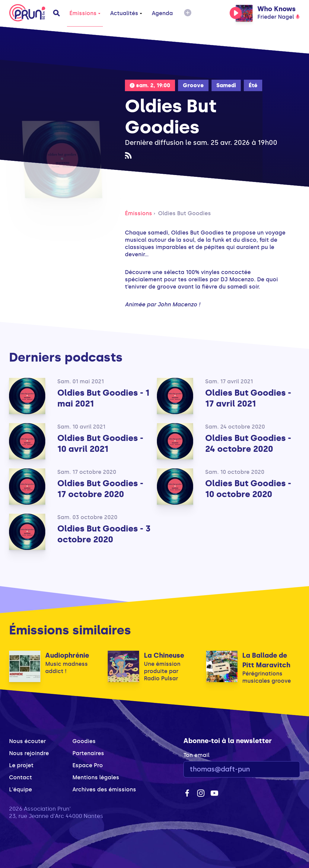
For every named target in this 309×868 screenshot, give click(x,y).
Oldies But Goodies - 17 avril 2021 (248, 398)
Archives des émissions (104, 790)
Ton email (196, 755)
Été (253, 85)
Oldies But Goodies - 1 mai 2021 (103, 398)
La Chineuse (164, 655)
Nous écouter (27, 741)
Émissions (85, 13)
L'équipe (21, 790)
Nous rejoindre (29, 753)
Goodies (84, 741)
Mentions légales (96, 777)
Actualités (126, 13)
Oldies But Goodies (185, 213)
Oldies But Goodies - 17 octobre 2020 (100, 489)
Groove (193, 85)
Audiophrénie (67, 655)
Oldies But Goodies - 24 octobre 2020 (248, 444)
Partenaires (88, 753)
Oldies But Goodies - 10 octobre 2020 (248, 489)
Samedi (226, 85)
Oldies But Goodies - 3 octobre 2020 (104, 534)
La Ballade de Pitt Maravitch (266, 660)
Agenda (162, 13)
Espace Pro (88, 765)
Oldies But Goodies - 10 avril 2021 (100, 444)
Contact (21, 777)
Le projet (21, 765)
